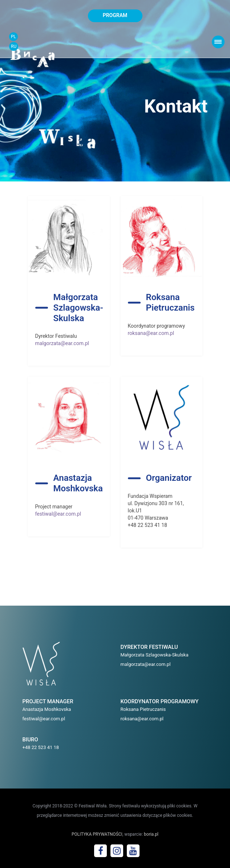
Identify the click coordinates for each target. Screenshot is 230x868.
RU (14, 46)
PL (13, 37)
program (115, 15)
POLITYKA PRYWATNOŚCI (97, 834)
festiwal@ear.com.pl (58, 514)
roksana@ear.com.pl (151, 333)
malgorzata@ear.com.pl (62, 343)
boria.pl (151, 834)
